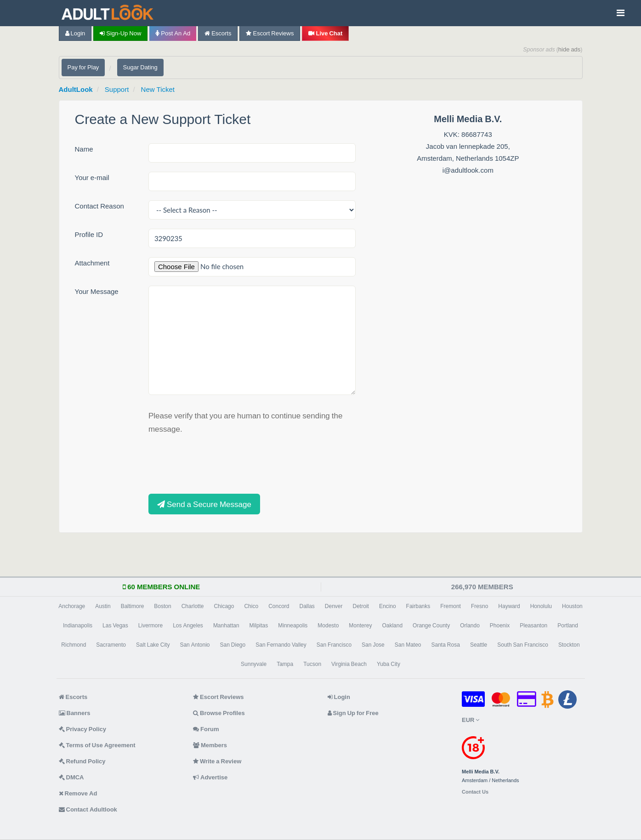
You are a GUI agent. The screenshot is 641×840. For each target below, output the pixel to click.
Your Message (97, 291)
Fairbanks (418, 606)
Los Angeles (188, 626)
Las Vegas (115, 626)
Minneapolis (293, 626)
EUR (471, 720)
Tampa (285, 664)
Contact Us (475, 792)
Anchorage (72, 606)
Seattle (479, 645)
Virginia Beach (349, 664)
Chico (251, 606)
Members (210, 745)
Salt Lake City (153, 645)
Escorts (218, 33)
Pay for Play (83, 67)
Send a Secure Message (204, 504)
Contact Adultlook (88, 809)
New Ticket (158, 89)
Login (75, 33)
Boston (162, 606)
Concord (279, 606)
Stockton (569, 645)
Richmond (74, 645)
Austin (103, 606)
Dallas (307, 606)
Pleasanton (533, 626)
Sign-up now (120, 33)
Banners (75, 713)
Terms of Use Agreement (97, 745)
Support (117, 89)
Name (84, 149)
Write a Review (217, 761)
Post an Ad (173, 33)
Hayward (509, 606)
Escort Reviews (270, 33)
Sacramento (111, 645)
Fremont (451, 606)
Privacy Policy (83, 729)
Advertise (210, 777)
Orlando (470, 626)
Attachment (92, 263)
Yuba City (389, 664)
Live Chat (325, 33)
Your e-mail (92, 178)
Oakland (392, 626)
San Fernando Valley (281, 645)
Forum (206, 729)
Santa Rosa (446, 645)
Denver (334, 606)
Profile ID (89, 234)
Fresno (479, 606)
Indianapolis (78, 626)
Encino (388, 606)
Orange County (431, 626)
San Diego (233, 645)
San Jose (373, 645)
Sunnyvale (254, 664)
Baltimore (133, 606)
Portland (568, 626)
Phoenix (500, 626)
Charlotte (193, 606)
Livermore (150, 626)
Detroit (361, 606)
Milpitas (259, 626)
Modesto (328, 626)
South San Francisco (523, 645)
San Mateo (408, 645)
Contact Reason (99, 206)
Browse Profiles (219, 713)
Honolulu (541, 606)
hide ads (570, 49)
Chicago (224, 606)
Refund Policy (82, 761)
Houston (572, 606)
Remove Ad (78, 793)
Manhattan (226, 626)
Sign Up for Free (353, 713)
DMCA (71, 777)
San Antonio (195, 645)
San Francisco (334, 645)
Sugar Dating (140, 67)
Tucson (312, 664)
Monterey (360, 626)
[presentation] (218, 463)
